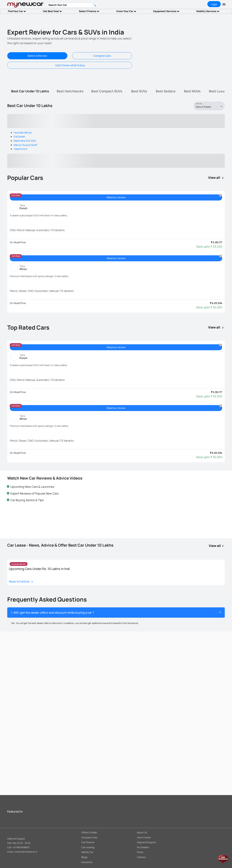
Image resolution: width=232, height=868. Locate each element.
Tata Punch (21, 149)
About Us (142, 832)
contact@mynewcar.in (26, 852)
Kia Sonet (19, 137)
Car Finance (88, 842)
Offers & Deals (89, 832)
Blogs (84, 857)
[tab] (30, 91)
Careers (141, 857)
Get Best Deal (52, 11)
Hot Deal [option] (16, 195)
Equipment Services (166, 11)
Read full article (21, 582)
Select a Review (37, 56)
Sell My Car (87, 852)
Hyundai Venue (23, 132)
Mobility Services (208, 11)
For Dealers (143, 847)
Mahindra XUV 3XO (25, 141)
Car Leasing (88, 847)
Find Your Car (17, 11)
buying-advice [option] (19, 564)
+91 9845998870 (21, 847)
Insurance (87, 862)
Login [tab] (214, 4)
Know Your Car (126, 11)
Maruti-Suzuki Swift (25, 145)
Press (140, 852)
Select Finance (89, 11)
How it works (144, 837)
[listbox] (210, 107)
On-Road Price (18, 242)
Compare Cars (102, 56)
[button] (116, 613)
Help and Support (16, 839)
